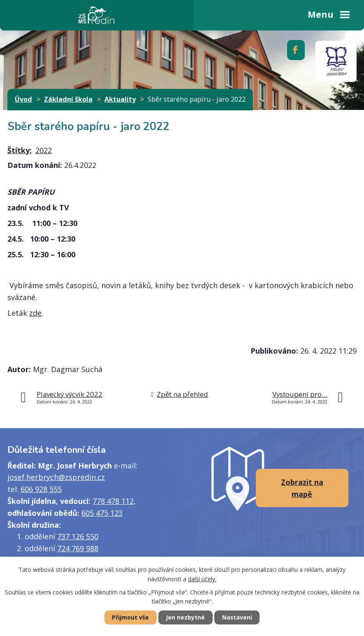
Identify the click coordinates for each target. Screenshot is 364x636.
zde (35, 313)
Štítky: (20, 150)
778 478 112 (113, 501)
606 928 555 (41, 489)
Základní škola (68, 99)
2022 (44, 150)
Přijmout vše (128, 617)
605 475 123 (102, 513)
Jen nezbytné (185, 617)
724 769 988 (78, 548)
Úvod (23, 99)
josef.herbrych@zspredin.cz (56, 477)
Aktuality (120, 99)
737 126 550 (78, 536)
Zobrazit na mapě (302, 488)
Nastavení (239, 617)
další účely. (202, 579)
